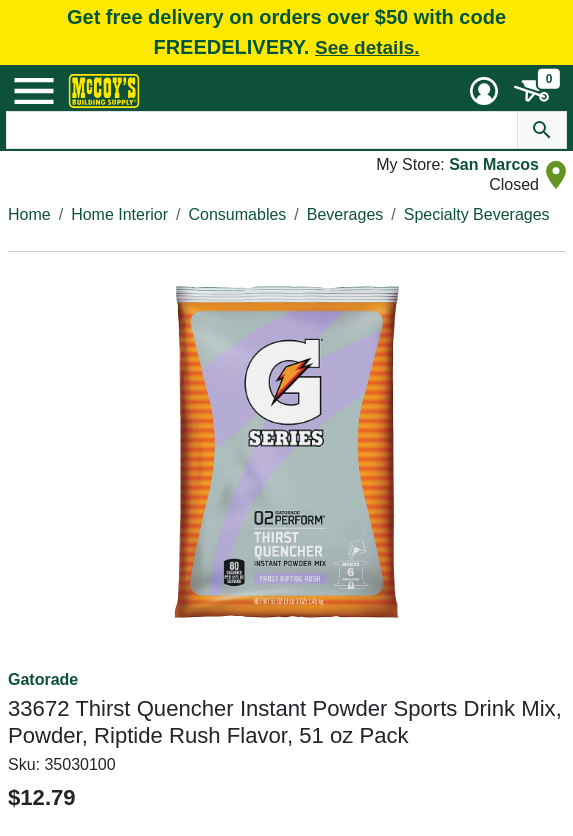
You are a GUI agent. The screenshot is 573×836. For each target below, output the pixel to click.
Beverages (345, 214)
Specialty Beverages (477, 214)
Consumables (238, 214)
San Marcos (494, 164)
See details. (367, 47)
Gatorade (43, 679)
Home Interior (119, 214)
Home (29, 214)
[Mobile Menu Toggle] (34, 91)
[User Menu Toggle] (484, 91)
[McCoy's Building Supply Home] (104, 91)
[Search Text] (262, 130)
